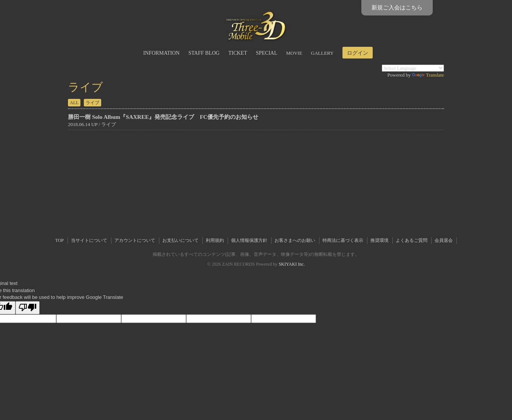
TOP (59, 240)
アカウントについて (135, 240)
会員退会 (444, 240)
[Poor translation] (28, 308)
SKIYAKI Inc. (292, 264)
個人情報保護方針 (249, 240)
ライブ (93, 103)
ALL (74, 103)
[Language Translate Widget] (413, 68)
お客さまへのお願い (295, 240)
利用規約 (215, 240)
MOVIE (294, 53)
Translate (428, 75)
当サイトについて (89, 240)
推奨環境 (379, 240)
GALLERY (322, 53)
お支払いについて (180, 240)
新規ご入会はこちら (397, 8)
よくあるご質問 (412, 240)
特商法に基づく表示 (343, 240)
